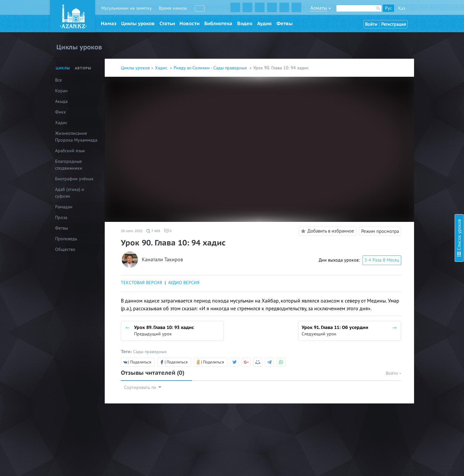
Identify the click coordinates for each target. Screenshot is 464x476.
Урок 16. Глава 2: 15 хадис (404, 177)
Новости (189, 24)
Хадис (162, 68)
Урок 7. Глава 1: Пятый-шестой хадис (414, 98)
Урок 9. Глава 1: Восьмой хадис (409, 116)
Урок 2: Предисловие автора (406, 41)
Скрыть (452, 13)
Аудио (264, 24)
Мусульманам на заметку (126, 8)
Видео (245, 24)
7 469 (153, 231)
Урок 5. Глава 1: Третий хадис (407, 81)
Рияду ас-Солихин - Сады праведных (211, 68)
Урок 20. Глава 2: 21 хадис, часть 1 (412, 211)
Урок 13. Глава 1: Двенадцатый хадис (415, 150)
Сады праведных (150, 352)
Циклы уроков (138, 24)
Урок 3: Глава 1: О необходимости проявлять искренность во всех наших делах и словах (416, 57)
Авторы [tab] (83, 68)
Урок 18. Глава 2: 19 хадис (404, 194)
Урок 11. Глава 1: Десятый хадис (410, 133)
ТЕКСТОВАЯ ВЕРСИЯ (141, 283)
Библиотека (218, 24)
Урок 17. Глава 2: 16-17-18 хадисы (411, 185)
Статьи (167, 24)
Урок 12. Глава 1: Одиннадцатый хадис (416, 142)
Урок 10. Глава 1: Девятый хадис (410, 124)
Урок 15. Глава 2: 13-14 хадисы (409, 168)
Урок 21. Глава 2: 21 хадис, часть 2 (412, 220)
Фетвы (285, 24)
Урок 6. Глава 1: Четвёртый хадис (411, 89)
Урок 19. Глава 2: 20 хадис (404, 203)
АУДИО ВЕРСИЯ (184, 283)
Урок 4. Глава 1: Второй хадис (407, 72)
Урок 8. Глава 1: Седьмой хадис (409, 107)
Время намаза (173, 8)
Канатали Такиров (162, 260)
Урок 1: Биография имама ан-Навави (415, 32)
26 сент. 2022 (132, 231)
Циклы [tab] (63, 68)
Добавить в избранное (327, 231)
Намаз (109, 24)
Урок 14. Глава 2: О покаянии (407, 159)
